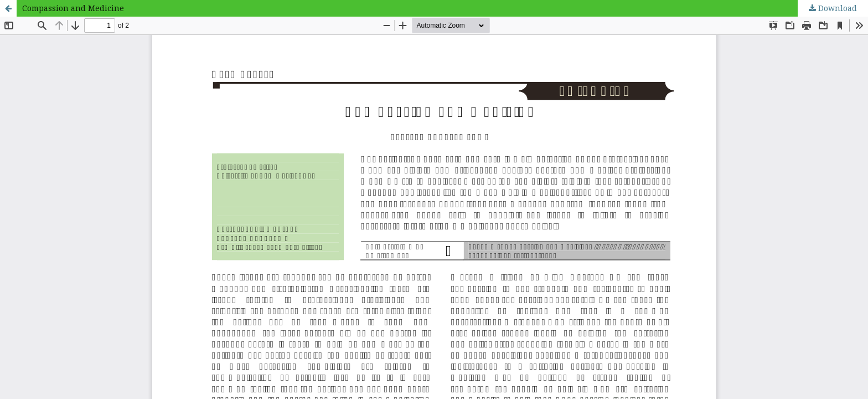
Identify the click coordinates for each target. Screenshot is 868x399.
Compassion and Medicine (73, 8)
